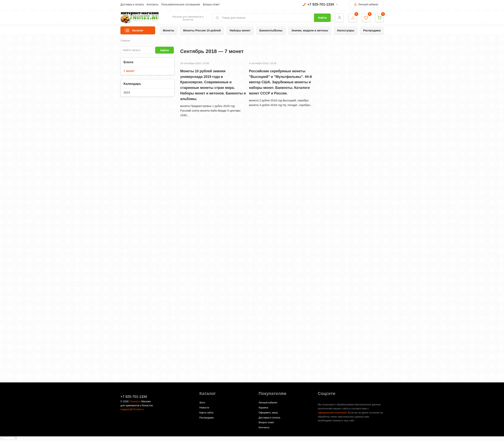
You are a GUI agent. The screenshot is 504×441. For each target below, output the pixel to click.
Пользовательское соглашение (181, 4)
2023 (127, 92)
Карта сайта (206, 413)
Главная (125, 41)
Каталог (134, 32)
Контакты (152, 4)
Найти (322, 18)
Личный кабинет (366, 4)
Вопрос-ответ (211, 4)
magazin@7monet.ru (132, 409)
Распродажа (372, 30)
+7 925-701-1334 (320, 4)
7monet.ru (135, 401)
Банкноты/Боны (271, 30)
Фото (202, 403)
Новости (204, 408)
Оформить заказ (268, 413)
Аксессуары (346, 30)
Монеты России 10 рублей (202, 30)
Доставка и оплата (132, 4)
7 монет (129, 71)
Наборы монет (240, 30)
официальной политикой (332, 413)
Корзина (263, 408)
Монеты (169, 30)
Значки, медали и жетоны (310, 30)
